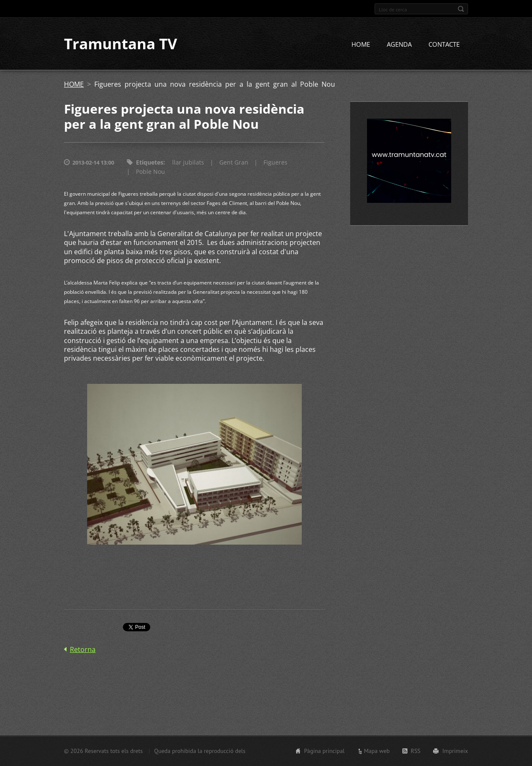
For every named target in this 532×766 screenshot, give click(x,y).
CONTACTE (444, 45)
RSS (416, 751)
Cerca (461, 9)
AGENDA (399, 45)
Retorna (83, 650)
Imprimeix (455, 751)
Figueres (275, 163)
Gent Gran (234, 163)
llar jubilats (188, 163)
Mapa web (377, 751)
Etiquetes (150, 163)
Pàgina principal (324, 751)
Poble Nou (150, 172)
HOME (361, 45)
